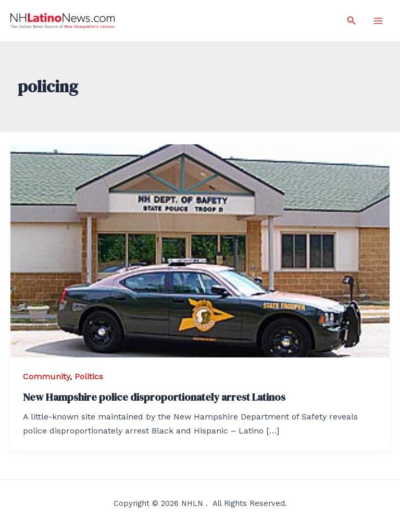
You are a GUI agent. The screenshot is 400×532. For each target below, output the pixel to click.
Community (46, 376)
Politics (89, 376)
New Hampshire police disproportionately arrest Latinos (154, 397)
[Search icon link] (352, 21)
